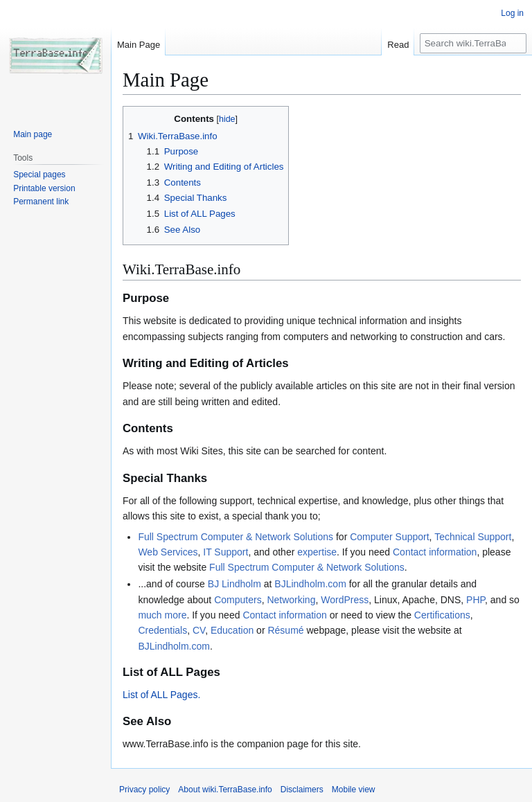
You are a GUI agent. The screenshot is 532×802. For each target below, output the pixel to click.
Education (232, 630)
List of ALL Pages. (161, 695)
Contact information (435, 552)
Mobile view (354, 790)
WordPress (345, 600)
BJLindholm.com (310, 584)
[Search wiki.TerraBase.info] (473, 43)
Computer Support (389, 537)
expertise (317, 552)
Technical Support (473, 537)
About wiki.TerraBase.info (225, 790)
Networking (291, 600)
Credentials (162, 630)
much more (162, 615)
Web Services (168, 552)
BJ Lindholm (234, 584)
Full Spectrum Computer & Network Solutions (236, 537)
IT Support (225, 552)
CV (199, 630)
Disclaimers (302, 790)
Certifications (442, 615)
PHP (476, 600)
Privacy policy (144, 790)
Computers (238, 600)
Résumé (285, 630)
